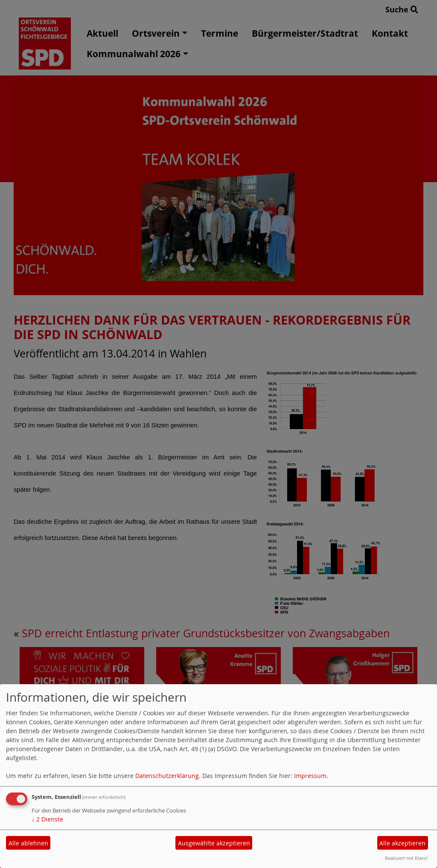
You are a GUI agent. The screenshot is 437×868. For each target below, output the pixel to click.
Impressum (310, 776)
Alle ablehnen (28, 843)
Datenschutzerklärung (167, 776)
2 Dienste (47, 819)
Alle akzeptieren (402, 843)
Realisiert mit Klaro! (406, 858)
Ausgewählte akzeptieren (214, 843)
